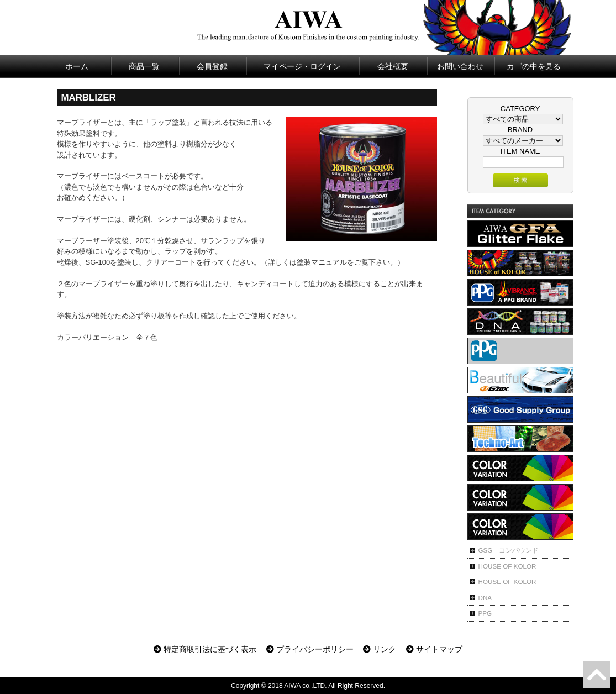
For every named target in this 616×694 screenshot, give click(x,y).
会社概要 (393, 66)
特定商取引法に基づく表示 (205, 649)
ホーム (77, 66)
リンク (380, 649)
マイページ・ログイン (302, 66)
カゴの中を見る (534, 66)
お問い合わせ (460, 66)
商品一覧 (144, 66)
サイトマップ (434, 649)
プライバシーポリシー (310, 649)
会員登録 (212, 66)
